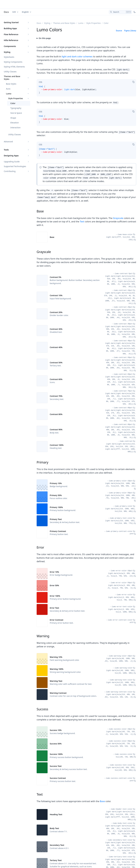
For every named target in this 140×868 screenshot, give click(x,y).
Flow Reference (11, 34)
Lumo (9, 94)
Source (119, 31)
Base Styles (11, 84)
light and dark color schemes (77, 57)
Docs (6, 12)
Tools (6, 150)
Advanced (8, 142)
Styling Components (13, 62)
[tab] (40, 82)
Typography (16, 108)
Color (13, 103)
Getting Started (11, 22)
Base (102, 801)
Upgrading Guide (12, 162)
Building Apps (10, 28)
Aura (8, 89)
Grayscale (118, 218)
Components (10, 46)
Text (82, 222)
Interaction (15, 128)
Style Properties (16, 98)
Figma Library (130, 31)
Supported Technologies (15, 166)
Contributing (10, 171)
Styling (7, 52)
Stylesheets (9, 57)
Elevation (15, 123)
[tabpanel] (86, 91)
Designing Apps (11, 156)
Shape (13, 118)
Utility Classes (10, 72)
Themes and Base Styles (12, 78)
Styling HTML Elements (14, 67)
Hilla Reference (11, 40)
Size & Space (16, 113)
